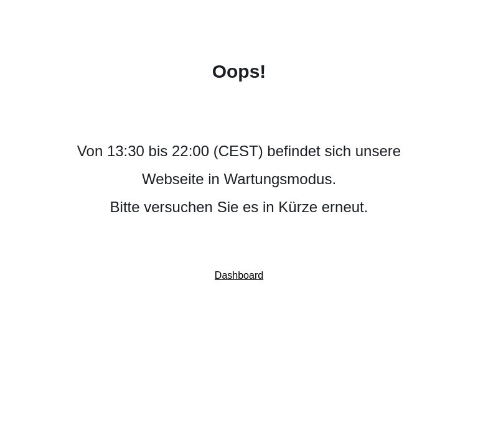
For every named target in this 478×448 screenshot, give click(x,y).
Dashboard (239, 275)
